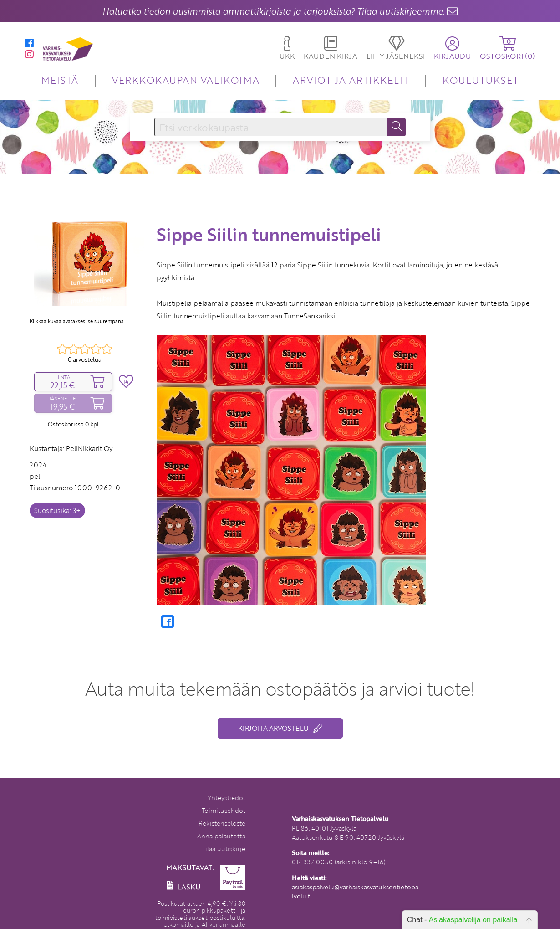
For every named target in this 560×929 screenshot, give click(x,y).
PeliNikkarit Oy (89, 448)
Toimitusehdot (224, 810)
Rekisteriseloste (222, 823)
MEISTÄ (60, 80)
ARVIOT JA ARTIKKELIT (351, 80)
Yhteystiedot (227, 798)
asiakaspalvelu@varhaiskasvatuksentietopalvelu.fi (355, 891)
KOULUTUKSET (481, 80)
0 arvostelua (85, 359)
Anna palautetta (221, 836)
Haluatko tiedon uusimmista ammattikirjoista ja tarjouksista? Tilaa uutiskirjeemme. (274, 11)
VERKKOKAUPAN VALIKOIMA (186, 80)
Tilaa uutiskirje (224, 849)
